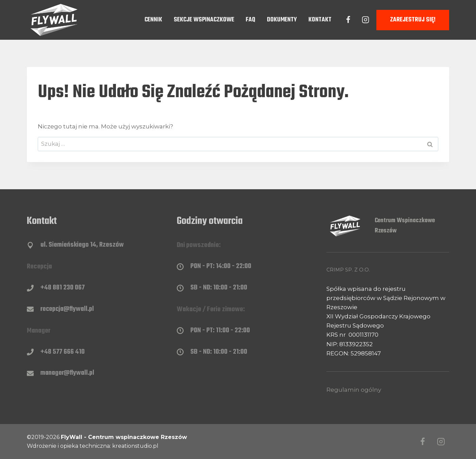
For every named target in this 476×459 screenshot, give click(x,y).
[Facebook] (348, 20)
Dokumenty (282, 20)
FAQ (251, 20)
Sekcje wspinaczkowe (204, 20)
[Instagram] (365, 20)
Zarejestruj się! (413, 20)
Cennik (153, 20)
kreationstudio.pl (135, 446)
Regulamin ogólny (354, 390)
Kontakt (320, 20)
